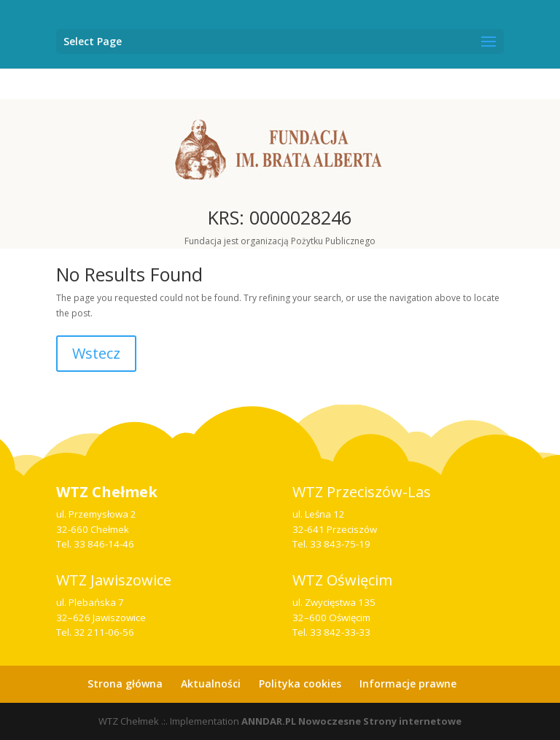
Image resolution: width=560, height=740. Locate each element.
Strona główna (125, 683)
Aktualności (211, 683)
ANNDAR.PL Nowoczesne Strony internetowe (351, 721)
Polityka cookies (300, 683)
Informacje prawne (408, 683)
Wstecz (96, 353)
